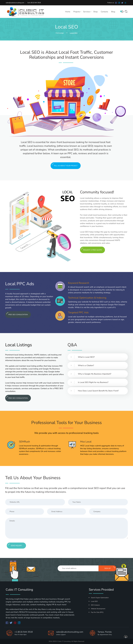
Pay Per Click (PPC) (96, 612)
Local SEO (93, 601)
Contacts (104, 12)
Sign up (110, 568)
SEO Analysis (94, 605)
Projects (77, 12)
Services (87, 12)
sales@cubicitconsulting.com (15, 3)
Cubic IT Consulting (64, 641)
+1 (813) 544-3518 (24, 632)
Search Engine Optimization (99, 598)
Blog (113, 12)
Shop (95, 12)
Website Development (97, 609)
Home (68, 12)
